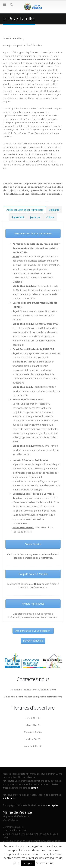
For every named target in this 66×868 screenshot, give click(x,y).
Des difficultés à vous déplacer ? (33, 631)
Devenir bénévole (33, 641)
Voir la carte (9, 798)
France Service (33, 544)
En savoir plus (44, 863)
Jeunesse (35, 217)
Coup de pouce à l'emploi (33, 574)
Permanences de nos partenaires (33, 233)
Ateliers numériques (33, 604)
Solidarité (54, 210)
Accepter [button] (28, 863)
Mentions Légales (49, 805)
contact (34, 788)
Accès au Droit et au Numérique (25, 210)
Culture (50, 217)
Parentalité (18, 217)
